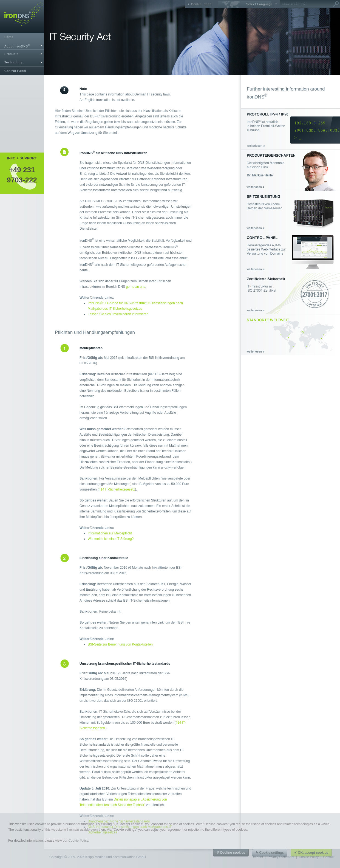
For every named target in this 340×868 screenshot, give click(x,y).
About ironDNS (17, 46)
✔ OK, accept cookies (311, 853)
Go (336, 4)
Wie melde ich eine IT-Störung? (111, 539)
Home (9, 37)
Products (11, 54)
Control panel (202, 4)
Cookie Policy (78, 841)
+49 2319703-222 (22, 175)
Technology (13, 62)
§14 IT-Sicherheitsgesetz (117, 489)
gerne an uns (135, 287)
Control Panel (15, 71)
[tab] (22, 45)
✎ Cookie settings (270, 853)
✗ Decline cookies (231, 853)
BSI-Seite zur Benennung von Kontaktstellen (120, 644)
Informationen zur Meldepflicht (110, 533)
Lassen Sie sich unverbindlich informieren (118, 314)
